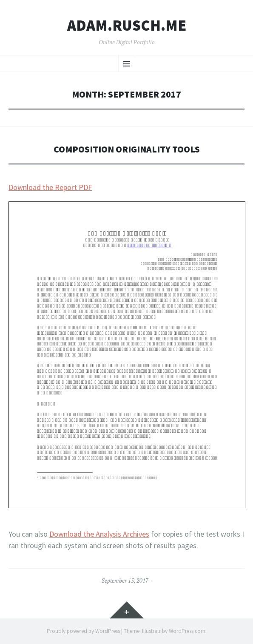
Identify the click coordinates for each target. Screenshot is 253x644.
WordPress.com (187, 631)
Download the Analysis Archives (99, 534)
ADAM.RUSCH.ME (127, 26)
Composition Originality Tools (127, 149)
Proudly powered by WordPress (83, 631)
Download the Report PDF (50, 187)
